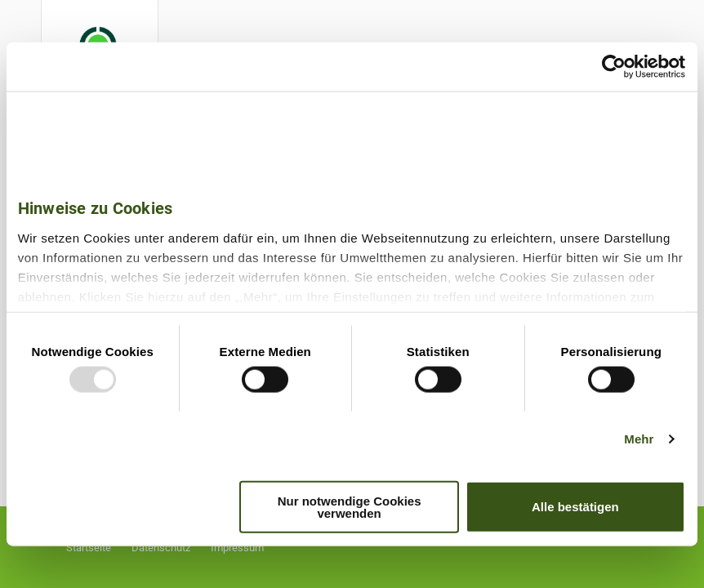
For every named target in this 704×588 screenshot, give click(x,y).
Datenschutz (161, 548)
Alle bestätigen (575, 507)
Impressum (237, 548)
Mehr (639, 439)
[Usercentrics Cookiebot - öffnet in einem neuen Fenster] (614, 67)
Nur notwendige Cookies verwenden (350, 506)
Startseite (89, 548)
